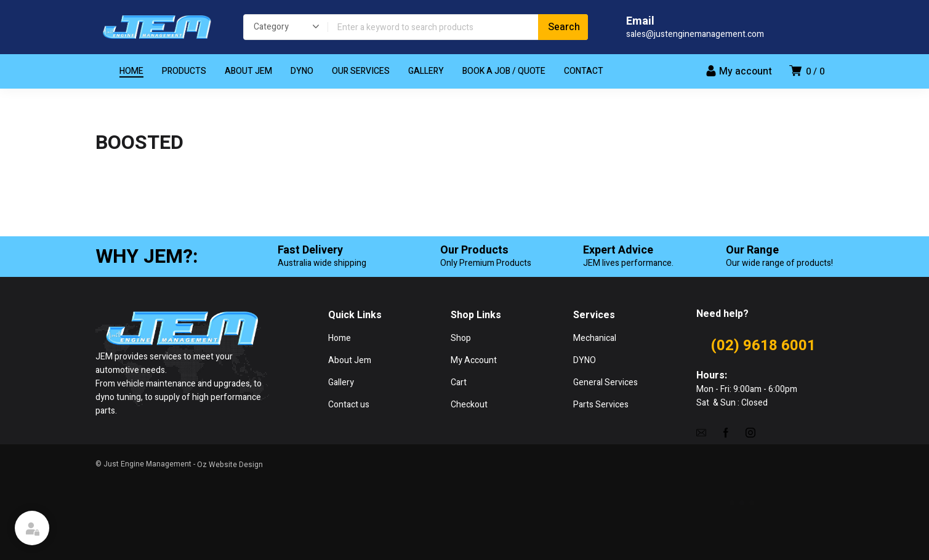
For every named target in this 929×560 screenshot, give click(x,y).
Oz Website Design (230, 465)
